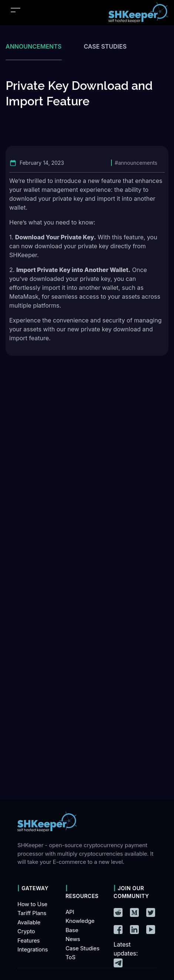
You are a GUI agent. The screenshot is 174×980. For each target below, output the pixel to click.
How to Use (32, 904)
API (70, 912)
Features (29, 940)
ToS (71, 957)
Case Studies (83, 948)
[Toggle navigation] (16, 10)
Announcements (34, 46)
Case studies (105, 46)
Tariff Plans (32, 913)
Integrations (33, 949)
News (73, 939)
